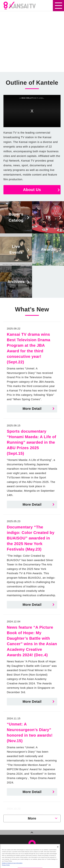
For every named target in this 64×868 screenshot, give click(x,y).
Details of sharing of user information (12, 865)
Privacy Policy (6, 867)
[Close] (58, 849)
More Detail (32, 409)
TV (48, 217)
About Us (32, 190)
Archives (16, 282)
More (32, 818)
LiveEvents (16, 249)
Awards (48, 249)
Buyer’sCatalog (16, 217)
